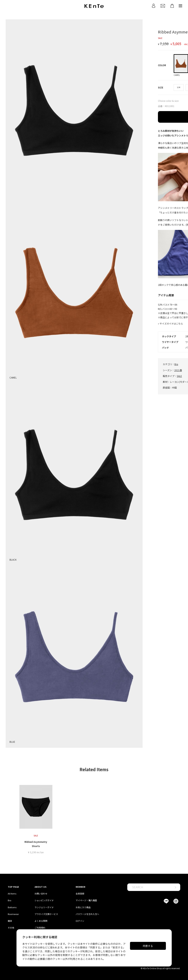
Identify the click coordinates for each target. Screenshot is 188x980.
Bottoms (12, 907)
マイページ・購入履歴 (86, 900)
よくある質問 (41, 921)
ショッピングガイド (44, 900)
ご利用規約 (40, 928)
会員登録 (80, 893)
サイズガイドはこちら (171, 323)
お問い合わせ (41, 893)
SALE (179, 376)
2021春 (178, 370)
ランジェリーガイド (44, 907)
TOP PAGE (13, 887)
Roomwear (13, 914)
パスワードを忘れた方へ (87, 914)
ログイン (80, 921)
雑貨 (10, 921)
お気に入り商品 (83, 907)
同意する (148, 946)
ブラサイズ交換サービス (46, 914)
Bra (176, 364)
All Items (12, 893)
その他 (11, 928)
